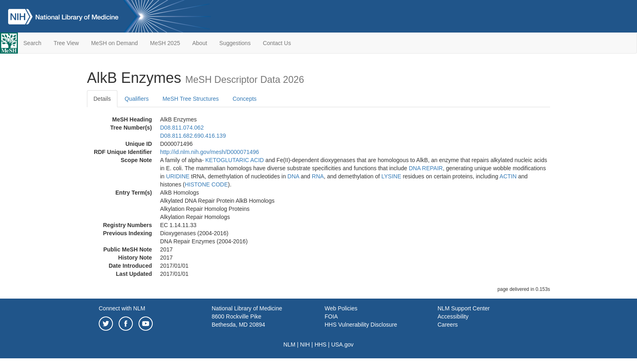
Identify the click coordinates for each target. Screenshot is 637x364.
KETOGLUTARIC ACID (234, 160)
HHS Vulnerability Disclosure (361, 325)
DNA (294, 176)
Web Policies (341, 308)
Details (102, 99)
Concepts (244, 99)
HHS (321, 344)
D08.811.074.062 (182, 128)
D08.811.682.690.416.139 (193, 136)
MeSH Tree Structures (191, 99)
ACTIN (508, 176)
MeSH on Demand (114, 43)
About (200, 43)
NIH (305, 344)
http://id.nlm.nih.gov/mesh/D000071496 (210, 152)
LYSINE (391, 176)
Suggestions (235, 43)
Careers (448, 325)
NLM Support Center (464, 308)
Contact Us (277, 43)
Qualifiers (137, 99)
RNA (318, 176)
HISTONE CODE (206, 184)
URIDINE (178, 176)
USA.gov (342, 344)
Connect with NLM (122, 308)
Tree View (66, 43)
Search (32, 43)
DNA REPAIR (426, 168)
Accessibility (453, 316)
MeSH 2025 (165, 43)
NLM (290, 344)
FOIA (331, 316)
